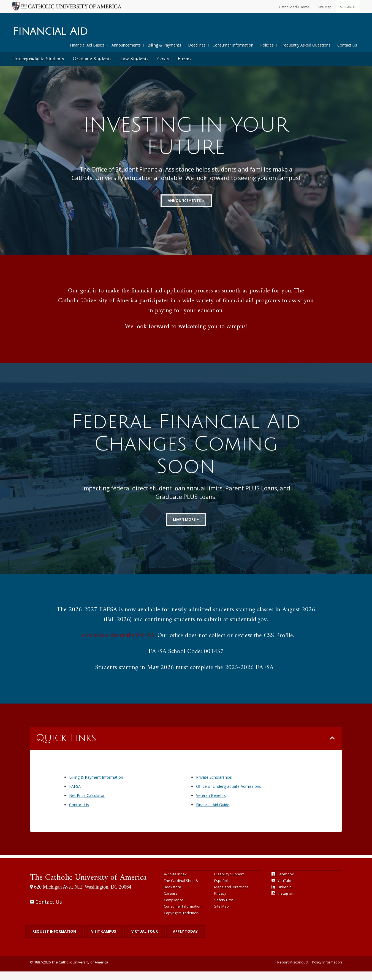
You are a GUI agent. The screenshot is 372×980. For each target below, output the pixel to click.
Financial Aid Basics (87, 45)
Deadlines (197, 45)
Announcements (126, 45)
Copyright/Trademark (182, 921)
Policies (267, 45)
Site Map (222, 915)
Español (221, 889)
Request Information (54, 940)
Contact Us (347, 45)
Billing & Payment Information (96, 786)
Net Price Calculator (87, 804)
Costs (163, 59)
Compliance (174, 908)
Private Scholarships (214, 786)
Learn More (184, 528)
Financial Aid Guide (213, 813)
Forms (184, 59)
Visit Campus (104, 940)
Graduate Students (92, 59)
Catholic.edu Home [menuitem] (294, 7)
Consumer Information (233, 45)
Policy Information (327, 971)
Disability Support (229, 883)
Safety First (224, 908)
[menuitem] (348, 7)
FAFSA (75, 795)
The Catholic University (88, 886)
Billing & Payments (164, 45)
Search (348, 7)
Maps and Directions (231, 895)
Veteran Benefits (211, 804)
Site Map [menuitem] (325, 7)
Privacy (220, 902)
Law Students (134, 59)
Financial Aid (50, 31)
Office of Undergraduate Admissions (229, 795)
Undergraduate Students (38, 59)
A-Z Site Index (175, 883)
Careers (171, 902)
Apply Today (185, 940)
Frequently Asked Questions (306, 45)
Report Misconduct (293, 971)
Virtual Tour (145, 940)
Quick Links (66, 747)
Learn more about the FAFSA (116, 644)
